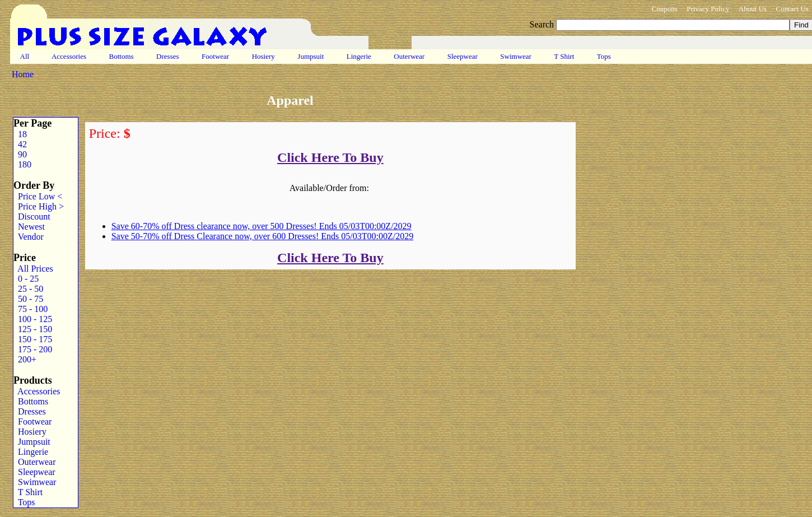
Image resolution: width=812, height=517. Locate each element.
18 (20, 134)
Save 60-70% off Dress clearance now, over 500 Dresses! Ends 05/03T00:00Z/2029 (262, 226)
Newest (29, 227)
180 (22, 164)
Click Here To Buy (330, 157)
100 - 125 (33, 319)
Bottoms (121, 56)
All (25, 56)
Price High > (39, 206)
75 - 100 (31, 309)
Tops (604, 56)
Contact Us (792, 9)
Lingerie (359, 56)
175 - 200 (33, 349)
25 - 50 (28, 289)
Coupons (664, 9)
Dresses (168, 56)
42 (20, 144)
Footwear (216, 56)
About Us (753, 9)
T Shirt (564, 56)
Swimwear (516, 56)
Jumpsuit (311, 56)
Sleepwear (462, 56)
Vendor (29, 237)
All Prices (33, 269)
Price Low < (38, 196)
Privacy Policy (708, 9)
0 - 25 (26, 279)
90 (20, 154)
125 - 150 (33, 329)
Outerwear (409, 56)
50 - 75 (28, 299)
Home (23, 74)
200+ (25, 359)
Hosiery (263, 56)
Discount (32, 216)
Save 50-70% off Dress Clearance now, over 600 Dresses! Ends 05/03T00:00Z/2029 (262, 236)
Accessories (69, 56)
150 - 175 (33, 339)
